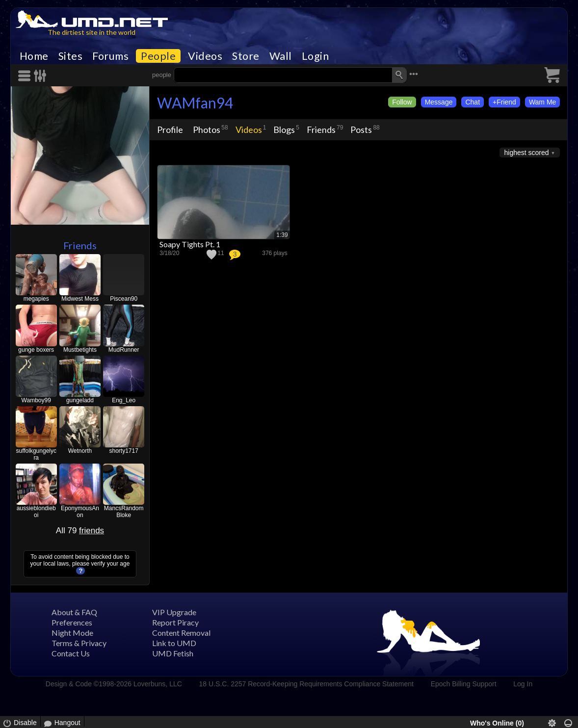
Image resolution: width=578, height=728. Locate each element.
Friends (80, 245)
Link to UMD (174, 643)
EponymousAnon (80, 512)
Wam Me (542, 102)
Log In (523, 684)
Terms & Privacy (79, 643)
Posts (361, 130)
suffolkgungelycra (36, 454)
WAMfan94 (195, 103)
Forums (110, 56)
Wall (281, 56)
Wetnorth (80, 451)
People (158, 56)
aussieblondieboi (36, 512)
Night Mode (72, 633)
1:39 (282, 235)
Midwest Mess (80, 299)
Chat (473, 102)
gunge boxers (36, 350)
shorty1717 (123, 451)
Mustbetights (80, 350)
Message (439, 102)
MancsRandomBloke (124, 512)
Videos (205, 56)
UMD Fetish (173, 653)
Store (246, 56)
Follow (402, 102)
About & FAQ (74, 612)
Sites (71, 56)
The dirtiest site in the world (92, 32)
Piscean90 (124, 299)
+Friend (504, 102)
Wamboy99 (36, 400)
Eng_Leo (124, 400)
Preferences (72, 622)
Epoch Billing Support (464, 684)
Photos (207, 130)
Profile (170, 130)
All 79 (80, 531)
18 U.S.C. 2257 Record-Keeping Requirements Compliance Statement (306, 684)
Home (34, 56)
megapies (36, 299)
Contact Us (71, 653)
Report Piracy (175, 622)
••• (414, 74)
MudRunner (124, 350)
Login (315, 56)
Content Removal (181, 633)
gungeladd (80, 400)
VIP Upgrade (174, 612)
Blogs (284, 130)
